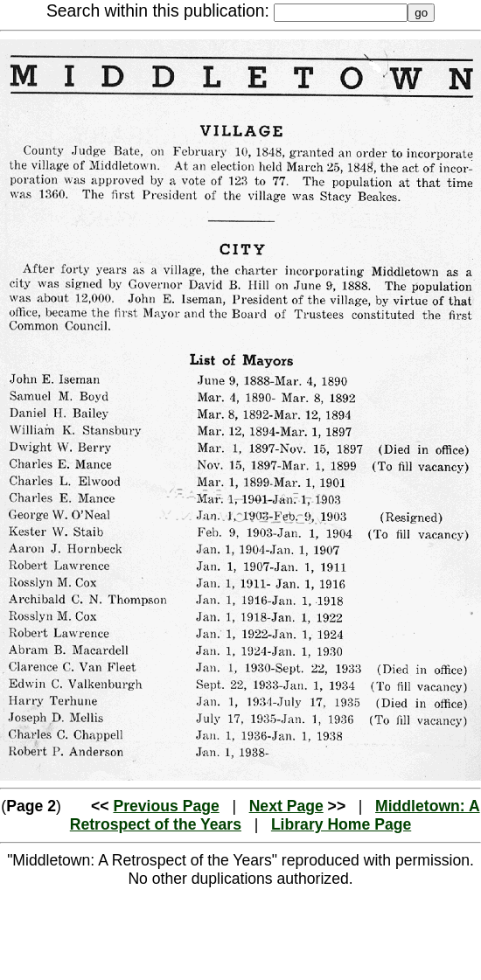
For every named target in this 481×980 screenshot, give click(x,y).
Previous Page (166, 806)
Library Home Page (341, 824)
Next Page (286, 806)
